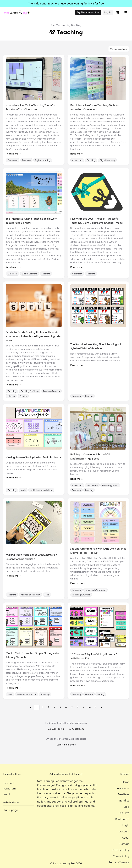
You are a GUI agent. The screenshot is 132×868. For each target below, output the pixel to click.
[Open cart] (118, 12)
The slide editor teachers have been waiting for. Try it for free (66, 3)
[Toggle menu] (126, 12)
